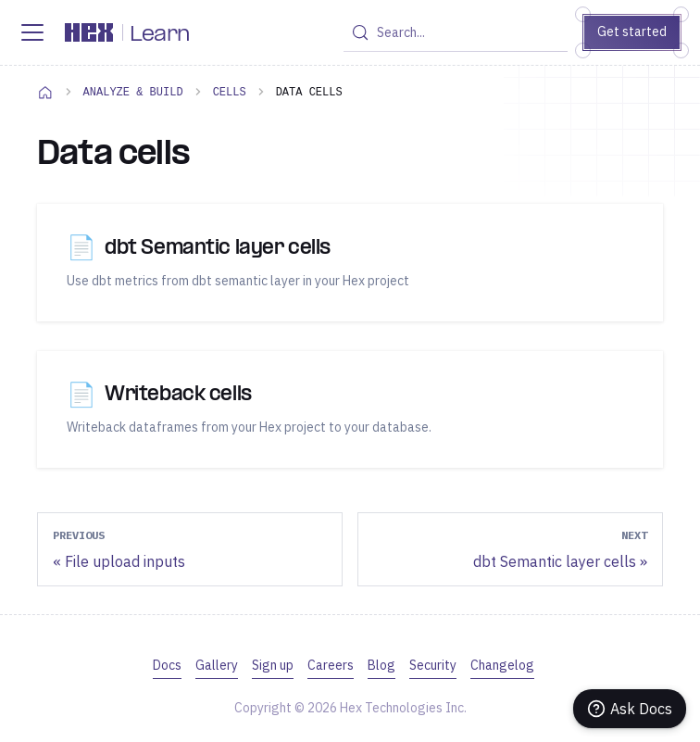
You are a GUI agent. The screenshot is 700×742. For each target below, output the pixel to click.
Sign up (273, 665)
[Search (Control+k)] (455, 32)
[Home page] (45, 92)
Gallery (217, 665)
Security (433, 665)
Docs (167, 665)
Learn (160, 35)
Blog (381, 665)
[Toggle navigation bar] (32, 32)
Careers (331, 665)
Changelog (502, 665)
